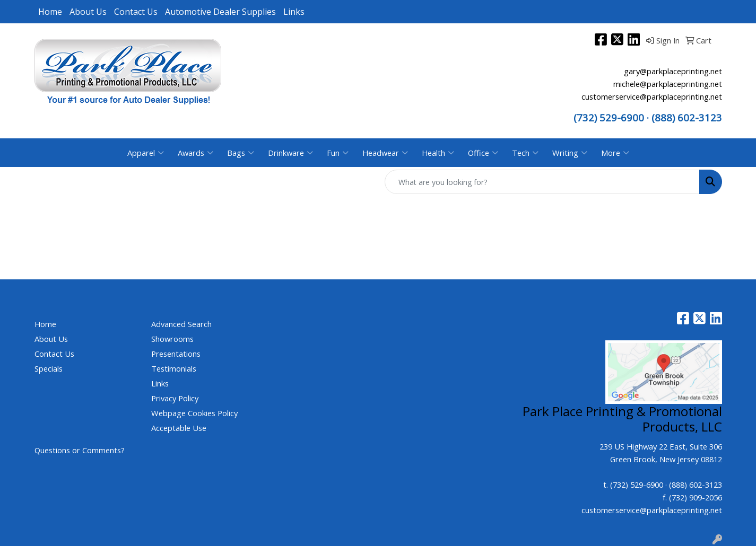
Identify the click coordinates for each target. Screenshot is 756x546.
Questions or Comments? (80, 450)
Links (294, 12)
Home (50, 12)
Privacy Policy (175, 398)
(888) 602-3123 (696, 485)
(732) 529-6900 (609, 117)
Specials (49, 368)
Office (483, 153)
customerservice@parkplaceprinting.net (652, 96)
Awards (195, 153)
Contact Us (136, 12)
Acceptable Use (179, 428)
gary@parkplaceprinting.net (673, 71)
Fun (338, 153)
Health (438, 153)
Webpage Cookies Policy (194, 413)
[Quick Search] (542, 182)
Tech (525, 153)
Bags (241, 153)
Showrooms (172, 339)
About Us (88, 12)
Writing (570, 153)
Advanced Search (181, 324)
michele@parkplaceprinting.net (668, 84)
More (615, 153)
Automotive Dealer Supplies (220, 12)
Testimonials (174, 368)
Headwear (385, 153)
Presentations (176, 354)
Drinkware (290, 153)
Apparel (146, 153)
